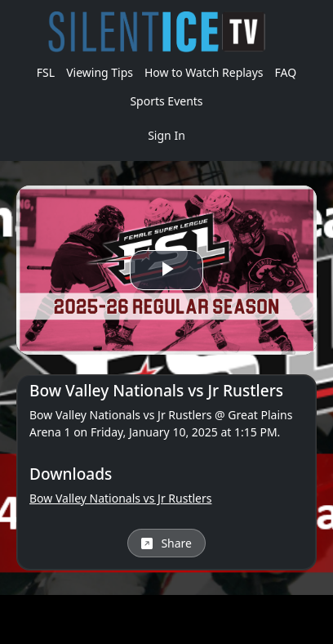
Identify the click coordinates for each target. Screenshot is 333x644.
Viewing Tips (100, 72)
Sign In (166, 135)
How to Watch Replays (204, 72)
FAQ (286, 72)
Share (166, 543)
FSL (46, 72)
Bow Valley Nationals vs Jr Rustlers (120, 498)
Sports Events (166, 101)
